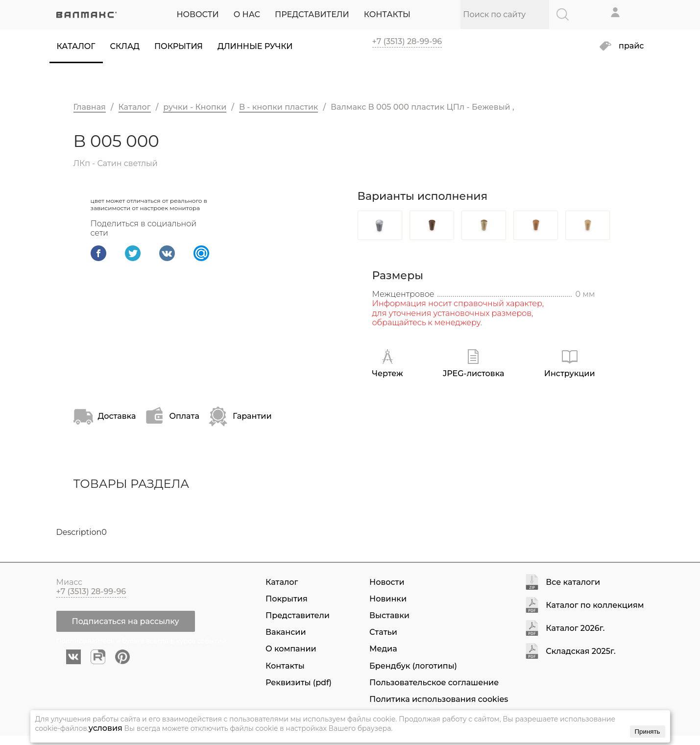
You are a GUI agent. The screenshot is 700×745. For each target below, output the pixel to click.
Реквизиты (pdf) (299, 683)
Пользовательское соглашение (434, 683)
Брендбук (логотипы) (413, 666)
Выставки (389, 615)
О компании (291, 649)
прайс (631, 46)
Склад (125, 46)
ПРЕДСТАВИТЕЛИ (312, 14)
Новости (387, 582)
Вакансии (286, 632)
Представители (298, 615)
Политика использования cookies (439, 699)
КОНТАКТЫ (387, 14)
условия (106, 728)
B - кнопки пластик (278, 107)
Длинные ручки (255, 46)
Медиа (383, 649)
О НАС (247, 14)
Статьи (383, 632)
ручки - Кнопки (195, 107)
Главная (90, 107)
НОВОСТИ (197, 14)
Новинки (388, 599)
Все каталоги (573, 583)
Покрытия (179, 46)
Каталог (76, 46)
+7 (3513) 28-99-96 (407, 41)
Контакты (285, 666)
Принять (647, 732)
